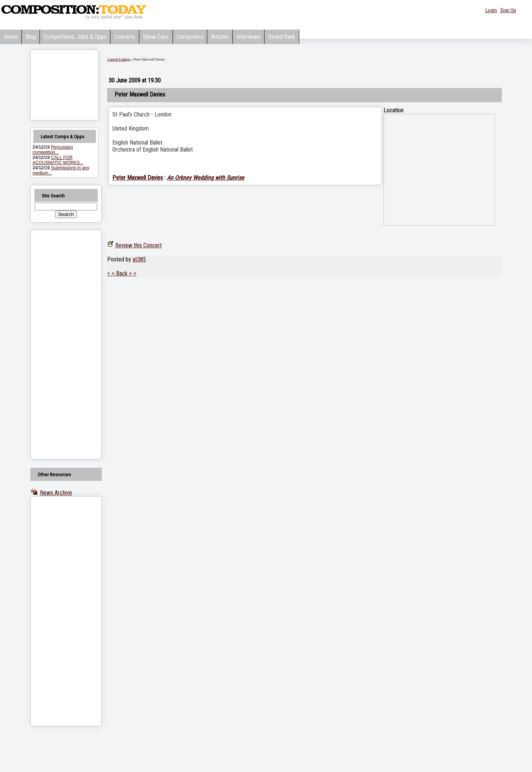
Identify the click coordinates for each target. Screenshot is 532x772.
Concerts (125, 37)
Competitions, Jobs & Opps (75, 37)
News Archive (56, 493)
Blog (31, 37)
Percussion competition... (53, 150)
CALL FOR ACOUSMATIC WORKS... (58, 160)
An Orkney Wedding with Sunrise (206, 178)
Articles (220, 37)
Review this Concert (139, 245)
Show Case (156, 37)
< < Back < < (122, 273)
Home (11, 37)
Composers (190, 37)
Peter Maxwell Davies (138, 178)
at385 (139, 259)
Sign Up (508, 10)
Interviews (248, 37)
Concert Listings (119, 59)
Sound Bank (282, 37)
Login (491, 10)
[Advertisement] (57, 345)
